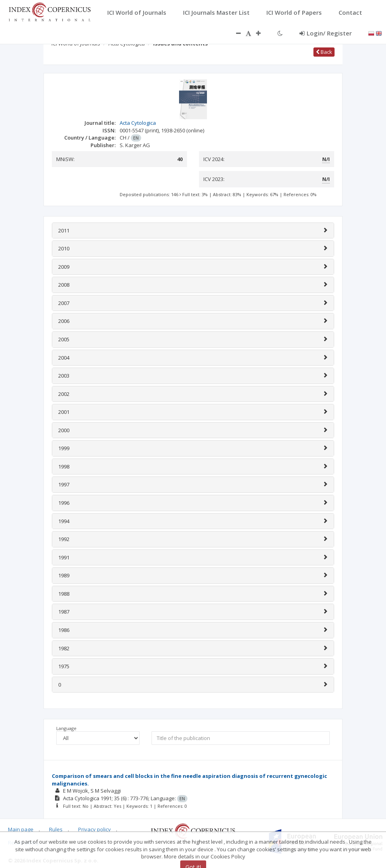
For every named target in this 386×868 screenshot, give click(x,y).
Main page (21, 829)
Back (324, 52)
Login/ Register (326, 33)
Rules (56, 829)
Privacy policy (95, 829)
